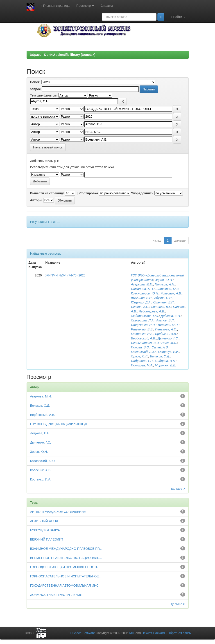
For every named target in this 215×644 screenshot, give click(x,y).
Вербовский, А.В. (144, 338)
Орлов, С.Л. (140, 356)
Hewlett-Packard (153, 633)
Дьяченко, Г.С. (168, 338)
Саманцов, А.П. (142, 289)
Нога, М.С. (169, 343)
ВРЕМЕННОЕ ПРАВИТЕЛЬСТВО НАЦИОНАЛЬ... (66, 558)
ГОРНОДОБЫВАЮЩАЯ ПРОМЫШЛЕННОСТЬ (64, 567)
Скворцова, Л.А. (143, 320)
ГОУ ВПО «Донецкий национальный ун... (60, 424)
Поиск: (35, 82)
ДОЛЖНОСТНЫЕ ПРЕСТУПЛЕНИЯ (56, 595)
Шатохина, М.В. (168, 289)
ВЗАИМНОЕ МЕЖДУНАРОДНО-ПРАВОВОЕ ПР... (66, 549)
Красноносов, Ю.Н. (145, 293)
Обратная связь (179, 633)
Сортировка (89, 193)
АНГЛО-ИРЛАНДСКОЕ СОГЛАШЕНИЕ (58, 512)
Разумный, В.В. (142, 329)
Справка (107, 6)
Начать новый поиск (48, 147)
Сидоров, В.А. (166, 361)
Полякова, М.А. (142, 365)
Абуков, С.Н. (163, 298)
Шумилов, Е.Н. (142, 298)
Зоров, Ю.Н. (164, 280)
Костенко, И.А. (142, 334)
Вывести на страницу (47, 193)
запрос (36, 89)
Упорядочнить (142, 193)
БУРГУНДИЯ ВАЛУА (45, 530)
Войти (178, 17)
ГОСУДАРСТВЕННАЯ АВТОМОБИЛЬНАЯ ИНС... (66, 586)
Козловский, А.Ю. (144, 352)
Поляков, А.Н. (165, 284)
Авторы (36, 200)
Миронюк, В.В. (165, 365)
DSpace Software (83, 633)
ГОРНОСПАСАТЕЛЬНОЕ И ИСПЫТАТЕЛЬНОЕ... (66, 576)
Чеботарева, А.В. (152, 311)
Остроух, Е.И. (169, 352)
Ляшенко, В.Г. (161, 307)
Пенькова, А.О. (166, 329)
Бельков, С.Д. (160, 356)
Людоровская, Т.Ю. (145, 316)
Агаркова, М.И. (142, 284)
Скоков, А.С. (140, 307)
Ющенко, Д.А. (141, 302)
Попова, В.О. (140, 347)
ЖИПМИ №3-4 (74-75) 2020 (66, 275)
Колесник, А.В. (171, 293)
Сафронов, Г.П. (142, 361)
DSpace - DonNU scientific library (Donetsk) (63, 55)
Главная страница (55, 6)
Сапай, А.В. (160, 347)
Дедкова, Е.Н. (171, 316)
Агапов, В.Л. (165, 320)
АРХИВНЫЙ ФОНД (44, 521)
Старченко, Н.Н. (143, 325)
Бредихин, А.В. (166, 334)
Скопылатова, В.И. (145, 343)
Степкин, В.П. (164, 302)
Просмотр (85, 6)
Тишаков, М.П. (168, 325)
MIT (132, 633)
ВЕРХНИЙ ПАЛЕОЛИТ (47, 539)
